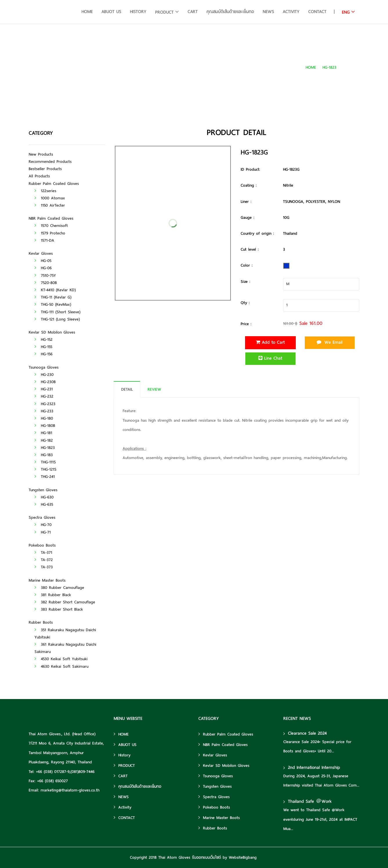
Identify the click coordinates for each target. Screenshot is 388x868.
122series (45, 191)
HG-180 (44, 418)
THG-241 (45, 477)
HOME (87, 12)
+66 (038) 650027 (52, 781)
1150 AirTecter (50, 205)
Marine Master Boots (47, 580)
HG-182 (44, 440)
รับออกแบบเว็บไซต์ (206, 857)
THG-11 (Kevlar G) (53, 297)
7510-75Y (45, 275)
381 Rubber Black (53, 595)
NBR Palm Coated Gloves (51, 218)
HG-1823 (329, 67)
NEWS (268, 12)
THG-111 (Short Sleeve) (57, 312)
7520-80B (46, 283)
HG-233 (44, 411)
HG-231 (44, 389)
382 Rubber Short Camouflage (65, 602)
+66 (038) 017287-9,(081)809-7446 (65, 772)
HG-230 (44, 375)
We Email (330, 342)
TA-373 (44, 567)
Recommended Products (50, 162)
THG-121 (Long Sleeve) (57, 319)
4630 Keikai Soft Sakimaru (61, 666)
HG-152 (43, 340)
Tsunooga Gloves (44, 367)
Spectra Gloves (42, 517)
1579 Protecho (50, 233)
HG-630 (44, 497)
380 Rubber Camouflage (59, 588)
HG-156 (43, 354)
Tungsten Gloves (43, 490)
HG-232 (44, 396)
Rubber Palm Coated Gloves (54, 184)
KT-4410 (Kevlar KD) (55, 290)
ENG (346, 12)
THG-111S (45, 462)
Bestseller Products (45, 169)
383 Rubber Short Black (59, 609)
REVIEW (154, 389)
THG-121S (46, 469)
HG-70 (43, 525)
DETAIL (127, 389)
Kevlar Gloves (41, 253)
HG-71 (43, 532)
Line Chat (270, 358)
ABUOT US (111, 12)
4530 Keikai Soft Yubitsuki (61, 659)
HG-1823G (351, 67)
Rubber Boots (41, 622)
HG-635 (44, 504)
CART (193, 12)
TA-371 (43, 553)
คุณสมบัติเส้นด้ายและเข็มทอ (230, 12)
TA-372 (44, 560)
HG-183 (44, 455)
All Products (39, 176)
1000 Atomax (50, 198)
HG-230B (45, 382)
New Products (41, 154)
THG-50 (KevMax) (53, 304)
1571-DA (44, 240)
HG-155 (43, 347)
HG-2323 (45, 404)
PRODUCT (164, 12)
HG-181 (43, 433)
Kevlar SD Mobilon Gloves (52, 332)
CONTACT (317, 12)
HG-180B (45, 426)
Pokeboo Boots (42, 545)
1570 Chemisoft (51, 226)
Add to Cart (270, 342)
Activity (291, 12)
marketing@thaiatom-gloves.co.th (70, 790)
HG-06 (43, 268)
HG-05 (43, 261)
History (138, 12)
